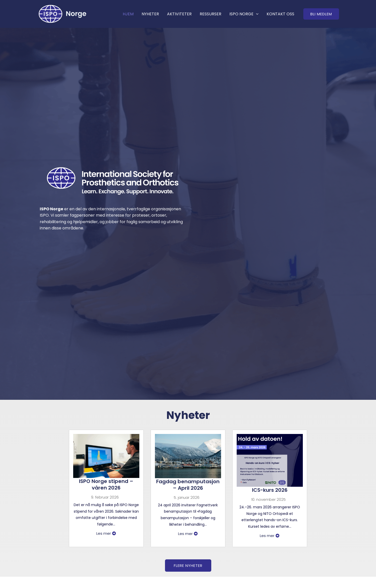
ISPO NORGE (244, 14)
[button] (321, 14)
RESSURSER (211, 14)
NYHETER (150, 14)
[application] (256, 14)
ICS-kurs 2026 (270, 490)
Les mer (106, 533)
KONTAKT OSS (280, 14)
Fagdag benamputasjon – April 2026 (188, 485)
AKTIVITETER (179, 14)
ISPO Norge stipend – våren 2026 (106, 484)
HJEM (128, 14)
